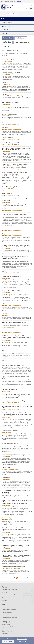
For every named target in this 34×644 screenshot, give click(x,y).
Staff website (4, 23)
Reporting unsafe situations (9, 627)
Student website (21, 38)
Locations (4, 592)
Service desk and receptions (10, 590)
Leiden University (5, 2)
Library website (8, 46)
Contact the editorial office (9, 595)
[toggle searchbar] (32, 5)
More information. (22, 639)
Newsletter (5, 634)
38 (25, 578)
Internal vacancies (7, 612)
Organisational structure (22, 42)
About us (4, 607)
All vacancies (5, 615)
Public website (8, 38)
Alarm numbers (6, 624)
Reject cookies (22, 642)
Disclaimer (5, 600)
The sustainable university (9, 610)
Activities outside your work (10, 618)
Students (11, 2)
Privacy (4, 598)
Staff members (18, 2)
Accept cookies (8, 642)
